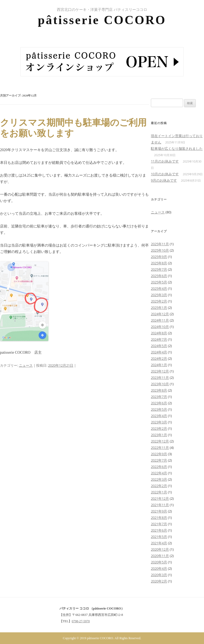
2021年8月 (159, 518)
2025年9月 (159, 257)
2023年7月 (159, 397)
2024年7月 (159, 339)
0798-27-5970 (81, 621)
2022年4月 (159, 473)
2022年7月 (159, 460)
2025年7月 (159, 269)
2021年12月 (160, 498)
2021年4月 (159, 543)
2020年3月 (159, 575)
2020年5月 (159, 562)
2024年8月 (159, 333)
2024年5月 (159, 346)
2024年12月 (160, 314)
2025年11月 (160, 244)
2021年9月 (159, 511)
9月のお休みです (164, 180)
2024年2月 (159, 358)
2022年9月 (159, 454)
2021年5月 (159, 537)
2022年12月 (160, 441)
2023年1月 (159, 435)
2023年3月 (159, 422)
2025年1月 (159, 308)
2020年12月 (160, 549)
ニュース (26, 365)
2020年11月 (160, 556)
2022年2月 (159, 486)
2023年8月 (159, 390)
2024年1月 (159, 365)
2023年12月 (160, 371)
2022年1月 (159, 492)
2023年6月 (159, 403)
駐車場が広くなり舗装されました (177, 148)
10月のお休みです (165, 174)
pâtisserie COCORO (102, 20)
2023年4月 (159, 416)
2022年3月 (159, 479)
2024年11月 (160, 320)
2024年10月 (160, 327)
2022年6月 (159, 467)
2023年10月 (160, 384)
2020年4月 (159, 568)
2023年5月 (159, 409)
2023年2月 (159, 428)
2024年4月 (159, 352)
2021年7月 (159, 524)
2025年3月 (159, 295)
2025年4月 (159, 288)
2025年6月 (159, 276)
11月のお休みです (165, 161)
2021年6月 (159, 530)
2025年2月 (159, 301)
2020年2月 (159, 581)
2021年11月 (160, 505)
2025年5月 (159, 282)
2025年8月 (159, 263)
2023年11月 (160, 378)
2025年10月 (160, 250)
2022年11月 (160, 448)
